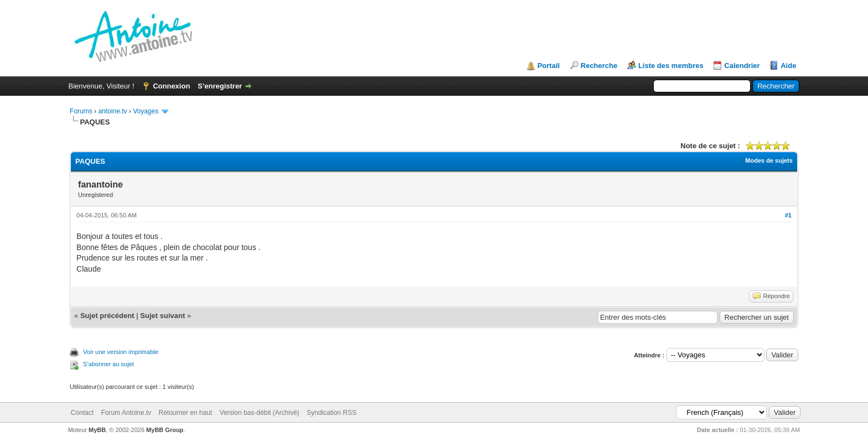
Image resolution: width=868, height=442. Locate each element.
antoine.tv (112, 111)
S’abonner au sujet (108, 364)
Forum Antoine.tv (126, 413)
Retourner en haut (185, 413)
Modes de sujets (769, 160)
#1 (788, 215)
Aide (788, 66)
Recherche (599, 66)
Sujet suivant (162, 316)
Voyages (146, 111)
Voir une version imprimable (121, 352)
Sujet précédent (107, 316)
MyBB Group (165, 430)
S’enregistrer (220, 86)
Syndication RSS (332, 413)
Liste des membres (671, 66)
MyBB (97, 430)
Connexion (171, 86)
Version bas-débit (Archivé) (260, 413)
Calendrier (742, 66)
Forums (81, 111)
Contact (82, 413)
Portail (549, 66)
